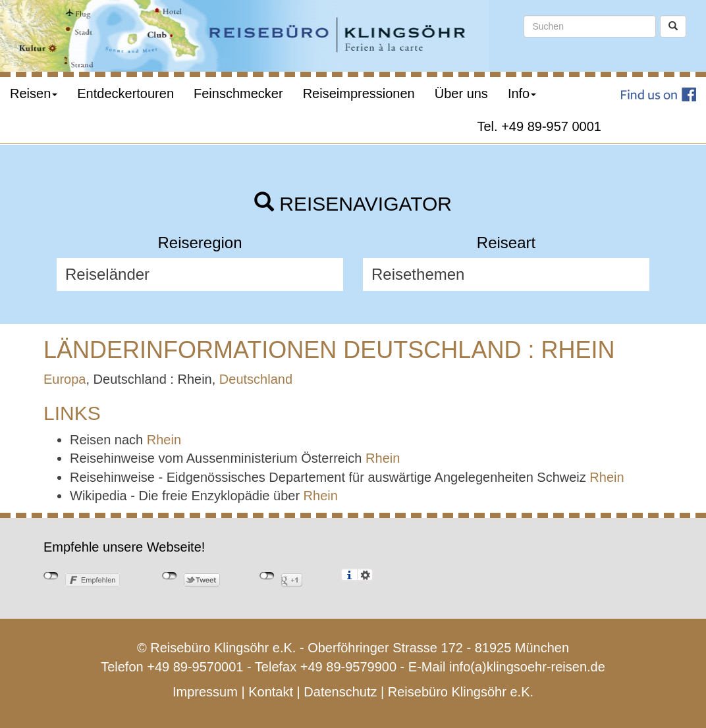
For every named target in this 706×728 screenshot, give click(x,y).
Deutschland (256, 379)
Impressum (205, 692)
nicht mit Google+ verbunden (267, 576)
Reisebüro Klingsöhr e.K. (461, 692)
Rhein (164, 440)
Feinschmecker (238, 93)
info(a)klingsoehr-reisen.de (527, 667)
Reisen (34, 93)
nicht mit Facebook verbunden (51, 576)
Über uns (461, 93)
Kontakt (271, 692)
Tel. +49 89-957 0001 (540, 126)
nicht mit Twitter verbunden (170, 576)
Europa (65, 379)
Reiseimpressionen (359, 93)
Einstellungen (365, 575)
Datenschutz (340, 692)
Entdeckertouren (125, 93)
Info (522, 93)
